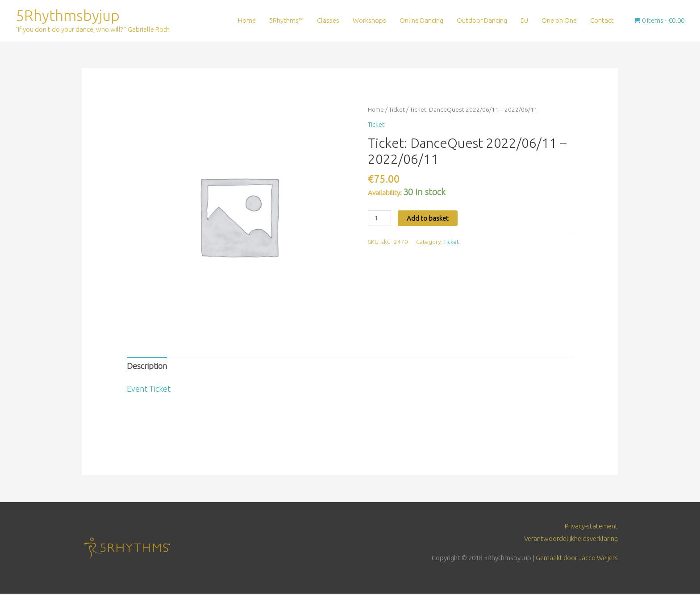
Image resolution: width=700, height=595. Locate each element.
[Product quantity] (380, 219)
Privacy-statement (591, 527)
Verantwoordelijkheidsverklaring (571, 540)
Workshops (369, 21)
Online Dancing (421, 21)
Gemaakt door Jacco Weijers (576, 559)
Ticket (398, 110)
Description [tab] (147, 367)
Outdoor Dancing (482, 21)
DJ (524, 21)
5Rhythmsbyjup (69, 16)
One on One (559, 21)
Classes (328, 21)
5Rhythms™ (286, 21)
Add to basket (429, 219)
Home (247, 21)
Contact (602, 21)
